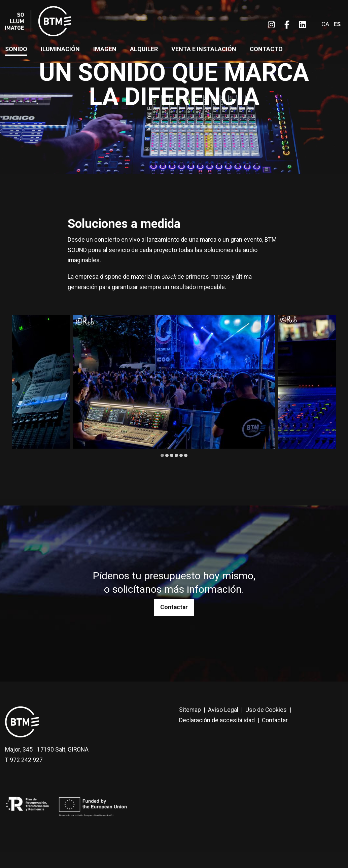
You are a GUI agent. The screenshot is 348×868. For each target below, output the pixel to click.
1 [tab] (162, 455)
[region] (174, 387)
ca (325, 24)
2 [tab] (167, 455)
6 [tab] (186, 455)
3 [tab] (172, 455)
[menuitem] (271, 25)
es (337, 24)
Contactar (174, 607)
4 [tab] (176, 455)
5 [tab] (181, 455)
